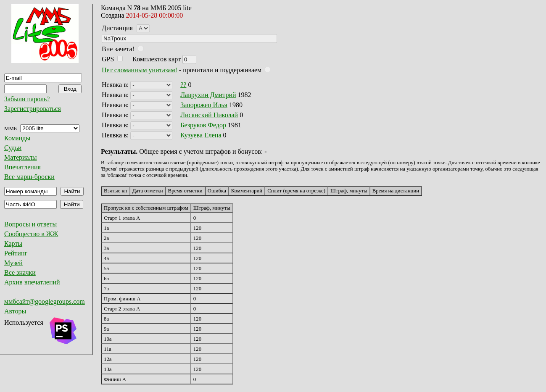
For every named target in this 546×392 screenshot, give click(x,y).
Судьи (13, 148)
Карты (13, 243)
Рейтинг (16, 253)
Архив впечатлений (32, 282)
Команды (17, 138)
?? (183, 85)
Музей (13, 263)
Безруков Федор (203, 125)
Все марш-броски (29, 177)
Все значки (20, 272)
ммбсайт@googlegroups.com (45, 301)
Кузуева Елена (201, 135)
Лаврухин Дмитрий (208, 95)
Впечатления (22, 167)
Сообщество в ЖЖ (31, 234)
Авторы (15, 311)
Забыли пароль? (27, 99)
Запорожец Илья (204, 105)
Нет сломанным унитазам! (140, 70)
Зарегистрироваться (33, 109)
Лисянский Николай (209, 115)
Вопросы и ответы (30, 224)
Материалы (21, 157)
